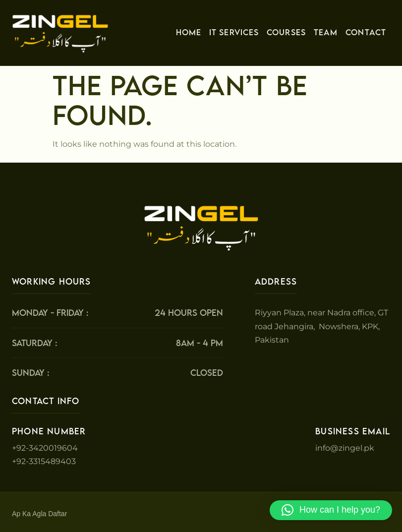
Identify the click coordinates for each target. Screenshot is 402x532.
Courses (286, 32)
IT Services (234, 32)
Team (326, 32)
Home (189, 32)
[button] (331, 510)
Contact (366, 32)
